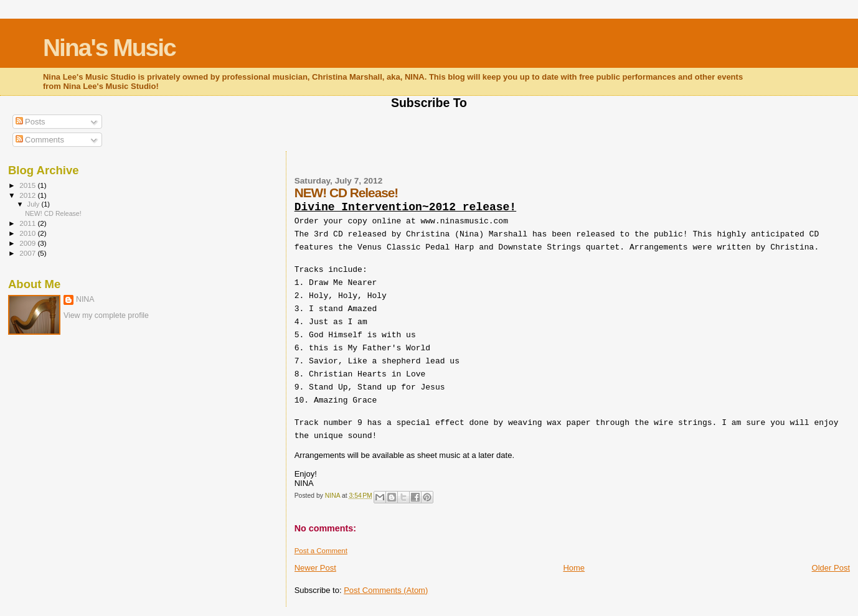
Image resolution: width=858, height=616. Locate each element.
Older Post (831, 568)
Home (574, 568)
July (35, 204)
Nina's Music (109, 48)
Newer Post (315, 568)
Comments (40, 140)
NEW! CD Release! (53, 213)
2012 (28, 195)
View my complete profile (106, 315)
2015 (28, 185)
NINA (85, 299)
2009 (28, 243)
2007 (28, 253)
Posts (31, 122)
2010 (28, 233)
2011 (28, 223)
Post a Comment (321, 551)
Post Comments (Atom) (386, 590)
